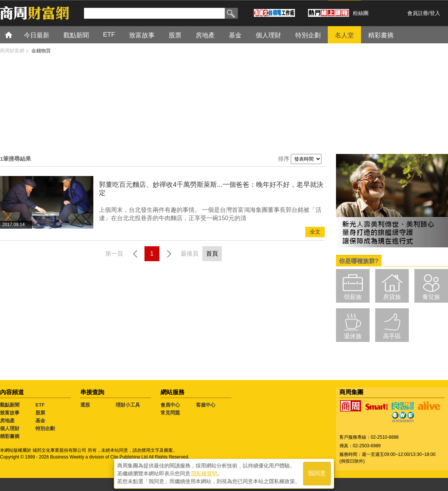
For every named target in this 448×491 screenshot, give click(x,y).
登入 (435, 13)
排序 (284, 159)
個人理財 (268, 35)
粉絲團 (361, 13)
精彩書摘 (381, 35)
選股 (85, 405)
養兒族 (431, 297)
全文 (315, 232)
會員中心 (170, 405)
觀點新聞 (76, 35)
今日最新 (37, 35)
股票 (175, 35)
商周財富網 (12, 51)
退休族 (353, 336)
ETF (109, 35)
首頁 (15, 35)
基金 (235, 35)
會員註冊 (418, 13)
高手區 (392, 336)
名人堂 (344, 35)
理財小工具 (128, 405)
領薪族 (353, 297)
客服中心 (206, 405)
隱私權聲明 (204, 473)
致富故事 (142, 35)
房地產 (205, 35)
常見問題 (170, 413)
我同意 (317, 473)
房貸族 (392, 297)
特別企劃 (308, 35)
